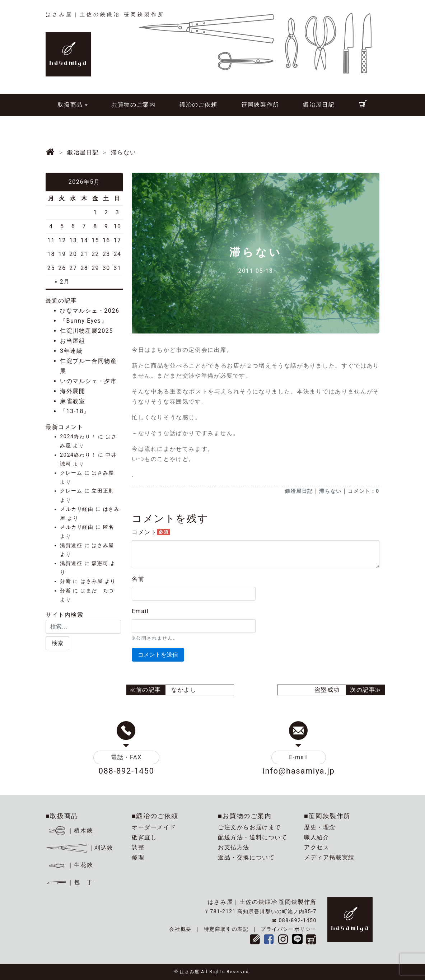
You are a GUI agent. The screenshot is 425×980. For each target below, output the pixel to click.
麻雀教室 (73, 401)
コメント (151, 532)
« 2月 (62, 282)
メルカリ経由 (77, 509)
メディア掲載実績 (329, 857)
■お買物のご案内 (245, 816)
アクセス (317, 847)
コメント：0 (364, 491)
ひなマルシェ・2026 (90, 311)
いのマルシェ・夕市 (88, 381)
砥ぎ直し (144, 837)
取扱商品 (70, 105)
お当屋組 (73, 341)
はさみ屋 (103, 473)
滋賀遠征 (71, 545)
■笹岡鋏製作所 (327, 816)
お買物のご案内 (133, 105)
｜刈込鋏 (80, 848)
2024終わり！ (78, 437)
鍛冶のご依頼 (199, 105)
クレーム (71, 473)
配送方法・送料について (253, 837)
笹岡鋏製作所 (260, 105)
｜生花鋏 (71, 865)
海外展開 (73, 391)
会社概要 (180, 929)
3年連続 (71, 351)
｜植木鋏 (71, 830)
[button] (57, 643)
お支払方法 (234, 847)
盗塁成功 (327, 690)
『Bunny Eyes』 (84, 321)
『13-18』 (75, 411)
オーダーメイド (154, 827)
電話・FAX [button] (126, 757)
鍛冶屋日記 (319, 105)
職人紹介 (317, 837)
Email (140, 611)
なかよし (184, 690)
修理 (138, 857)
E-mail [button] (299, 757)
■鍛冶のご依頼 (155, 816)
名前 (138, 579)
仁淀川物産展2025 (87, 331)
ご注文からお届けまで (249, 827)
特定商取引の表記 (226, 929)
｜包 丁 (69, 882)
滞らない (330, 491)
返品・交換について (246, 857)
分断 (66, 581)
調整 (138, 847)
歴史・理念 (320, 827)
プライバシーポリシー (289, 929)
